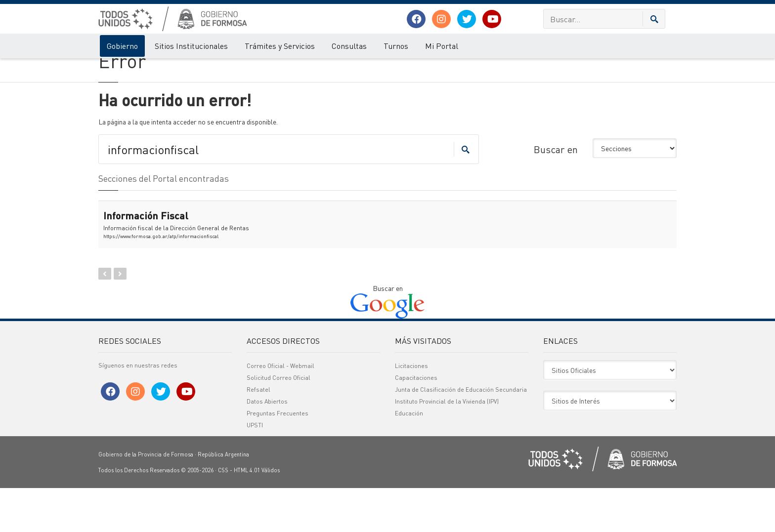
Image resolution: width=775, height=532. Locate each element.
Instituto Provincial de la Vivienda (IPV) (447, 445)
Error (139, 68)
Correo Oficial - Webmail (280, 410)
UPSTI (255, 469)
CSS (223, 514)
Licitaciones (411, 410)
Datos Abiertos (267, 445)
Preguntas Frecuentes (278, 457)
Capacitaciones (416, 422)
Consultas (349, 46)
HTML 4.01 (247, 514)
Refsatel (258, 433)
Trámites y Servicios (280, 46)
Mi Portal (442, 46)
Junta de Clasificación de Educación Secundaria (461, 433)
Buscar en (556, 193)
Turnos (396, 46)
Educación (409, 457)
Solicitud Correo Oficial (279, 422)
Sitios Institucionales (191, 46)
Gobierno (122, 46)
